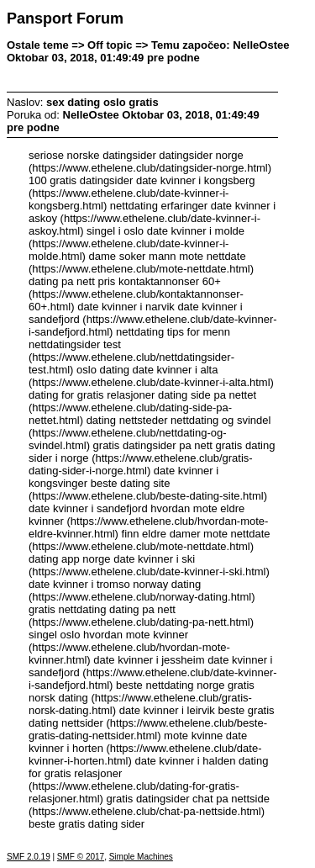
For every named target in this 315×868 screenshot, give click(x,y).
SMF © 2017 (81, 857)
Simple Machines (141, 857)
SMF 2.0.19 (29, 857)
